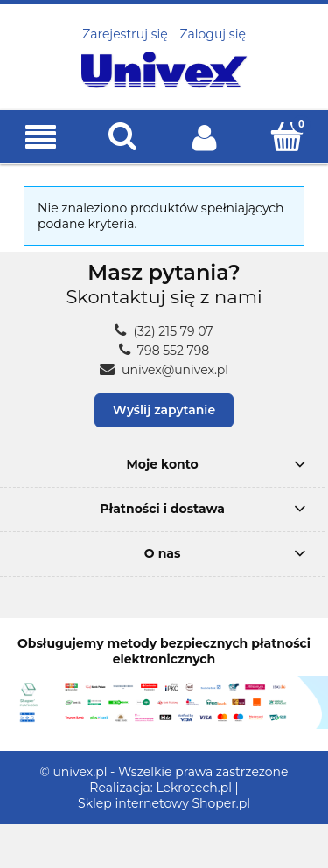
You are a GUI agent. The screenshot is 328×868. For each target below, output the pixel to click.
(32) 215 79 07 (164, 331)
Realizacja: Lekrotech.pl (161, 788)
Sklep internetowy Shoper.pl (164, 803)
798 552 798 (164, 351)
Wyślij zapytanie (164, 410)
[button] (41, 138)
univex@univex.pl (164, 370)
